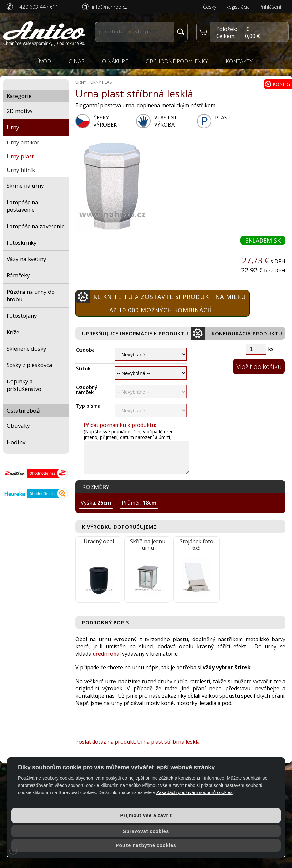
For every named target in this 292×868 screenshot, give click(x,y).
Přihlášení (270, 7)
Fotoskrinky (22, 242)
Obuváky (18, 426)
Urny (13, 127)
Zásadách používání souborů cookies (195, 792)
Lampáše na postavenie (22, 206)
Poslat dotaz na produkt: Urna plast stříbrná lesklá (138, 742)
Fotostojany (22, 316)
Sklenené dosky (26, 348)
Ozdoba (85, 350)
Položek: (227, 29)
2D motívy (20, 111)
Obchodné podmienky (177, 61)
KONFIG (277, 84)
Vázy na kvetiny (26, 259)
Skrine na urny (25, 186)
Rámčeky (18, 275)
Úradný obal (99, 541)
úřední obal (107, 654)
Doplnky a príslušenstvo (24, 385)
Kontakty (239, 61)
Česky (210, 7)
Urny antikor (23, 142)
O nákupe (115, 61)
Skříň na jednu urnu (148, 544)
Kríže (13, 332)
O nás (76, 61)
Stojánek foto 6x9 (197, 544)
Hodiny (16, 442)
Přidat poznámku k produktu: (120, 425)
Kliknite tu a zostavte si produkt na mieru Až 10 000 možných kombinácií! (161, 302)
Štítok (83, 369)
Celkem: (226, 36)
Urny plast (20, 156)
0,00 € (252, 36)
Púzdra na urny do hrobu (31, 295)
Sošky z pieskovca (29, 365)
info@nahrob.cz (110, 7)
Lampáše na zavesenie (36, 226)
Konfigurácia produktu (236, 333)
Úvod (44, 61)
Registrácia (238, 7)
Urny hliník (21, 170)
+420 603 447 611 (38, 7)
